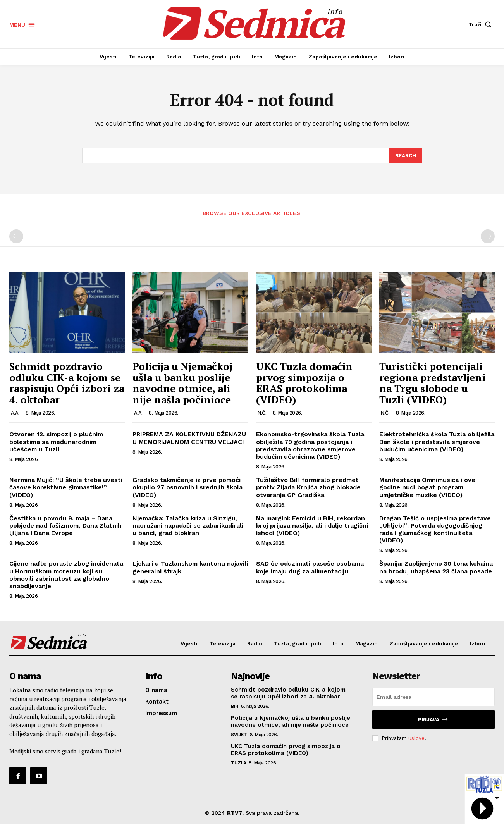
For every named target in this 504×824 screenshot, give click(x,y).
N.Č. (262, 413)
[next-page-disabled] (488, 237)
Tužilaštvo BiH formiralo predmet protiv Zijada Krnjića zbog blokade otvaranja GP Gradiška (308, 487)
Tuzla (239, 763)
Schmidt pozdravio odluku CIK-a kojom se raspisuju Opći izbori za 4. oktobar (67, 383)
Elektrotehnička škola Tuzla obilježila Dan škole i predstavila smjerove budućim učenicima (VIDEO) (437, 442)
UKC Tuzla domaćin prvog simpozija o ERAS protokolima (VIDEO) (304, 383)
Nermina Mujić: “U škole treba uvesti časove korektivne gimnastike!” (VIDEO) (66, 487)
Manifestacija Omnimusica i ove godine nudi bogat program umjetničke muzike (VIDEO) (427, 487)
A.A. (15, 413)
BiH (235, 706)
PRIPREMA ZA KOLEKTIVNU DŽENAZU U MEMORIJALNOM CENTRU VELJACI (189, 438)
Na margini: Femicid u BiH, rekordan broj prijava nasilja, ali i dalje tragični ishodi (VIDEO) (312, 526)
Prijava (433, 720)
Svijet (239, 735)
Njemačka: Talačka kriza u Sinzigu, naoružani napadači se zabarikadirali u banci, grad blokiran (188, 526)
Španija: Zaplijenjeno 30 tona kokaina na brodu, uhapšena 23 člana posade (436, 568)
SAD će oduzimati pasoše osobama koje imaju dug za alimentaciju (310, 568)
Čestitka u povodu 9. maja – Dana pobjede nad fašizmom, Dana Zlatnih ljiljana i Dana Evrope (65, 526)
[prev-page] (16, 237)
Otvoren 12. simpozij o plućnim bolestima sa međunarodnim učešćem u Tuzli (56, 442)
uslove (416, 738)
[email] (433, 697)
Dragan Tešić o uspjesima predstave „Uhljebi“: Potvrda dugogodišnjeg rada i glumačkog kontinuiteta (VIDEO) (435, 529)
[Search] (406, 156)
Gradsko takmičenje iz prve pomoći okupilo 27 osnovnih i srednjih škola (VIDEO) (187, 487)
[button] (482, 24)
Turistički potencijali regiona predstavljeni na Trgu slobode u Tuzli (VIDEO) (432, 383)
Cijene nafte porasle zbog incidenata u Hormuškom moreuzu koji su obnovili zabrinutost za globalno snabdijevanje (66, 575)
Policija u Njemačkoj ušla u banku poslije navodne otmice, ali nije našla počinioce (182, 383)
